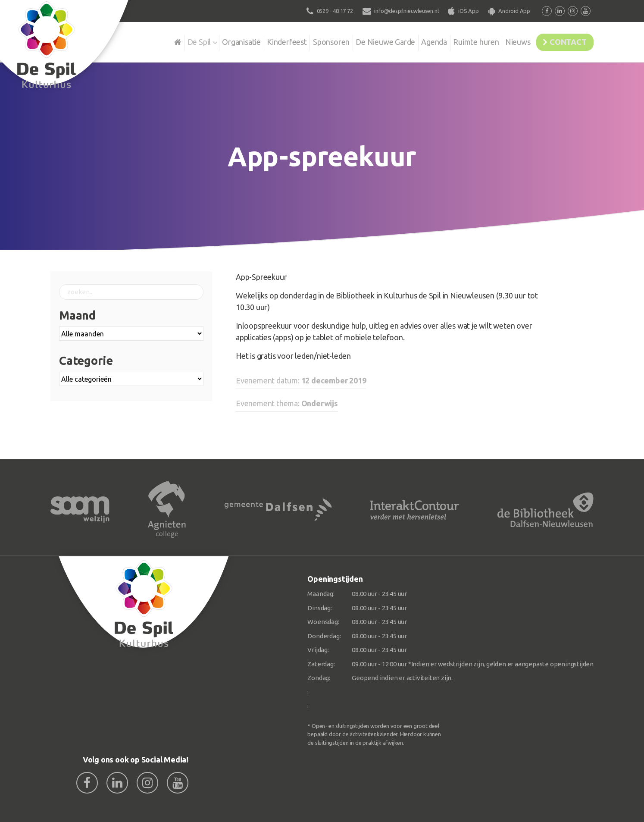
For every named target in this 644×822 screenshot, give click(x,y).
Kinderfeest (261, 41)
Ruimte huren (463, 41)
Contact (564, 41)
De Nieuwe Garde (366, 41)
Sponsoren (309, 41)
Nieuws (508, 41)
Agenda (418, 41)
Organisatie (213, 41)
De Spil (168, 41)
